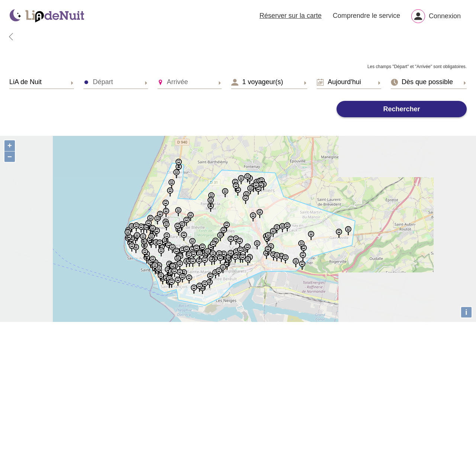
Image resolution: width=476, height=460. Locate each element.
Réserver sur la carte (291, 17)
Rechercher (401, 112)
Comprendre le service (366, 17)
